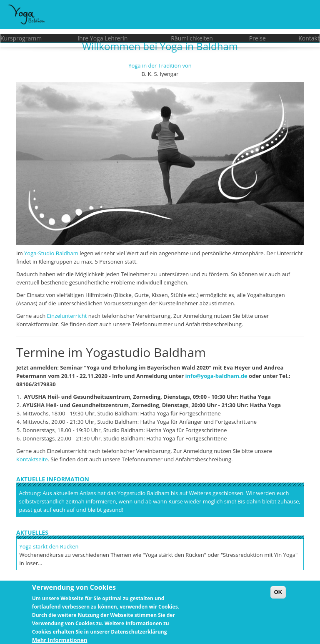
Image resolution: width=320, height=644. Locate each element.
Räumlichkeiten (192, 38)
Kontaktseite (32, 459)
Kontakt (309, 38)
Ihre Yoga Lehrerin (102, 38)
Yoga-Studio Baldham (51, 253)
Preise (257, 38)
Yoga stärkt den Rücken (49, 546)
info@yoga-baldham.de (216, 376)
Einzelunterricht (67, 316)
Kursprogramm (21, 38)
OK (278, 595)
